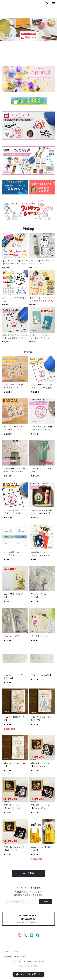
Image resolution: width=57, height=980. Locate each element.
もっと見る (29, 873)
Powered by (29, 966)
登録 (46, 901)
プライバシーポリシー (13, 952)
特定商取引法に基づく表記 (15, 956)
